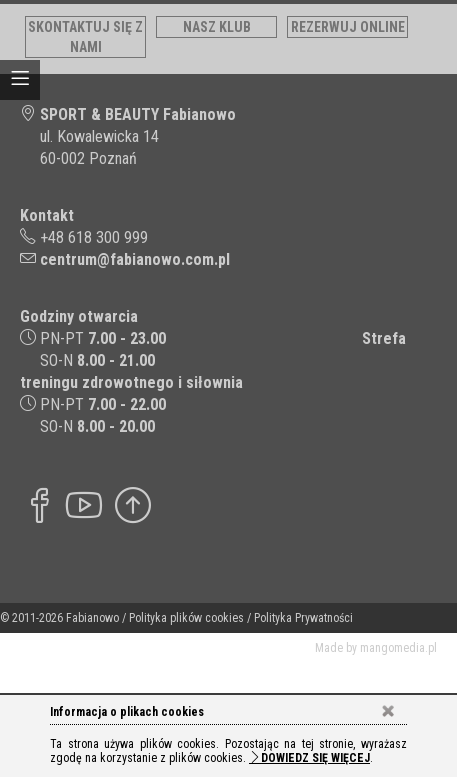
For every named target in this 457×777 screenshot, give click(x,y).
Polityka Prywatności (303, 618)
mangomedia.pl (398, 648)
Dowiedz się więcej (309, 758)
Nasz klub (217, 27)
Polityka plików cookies (186, 618)
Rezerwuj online (348, 27)
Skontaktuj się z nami (85, 37)
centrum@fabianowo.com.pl (135, 259)
